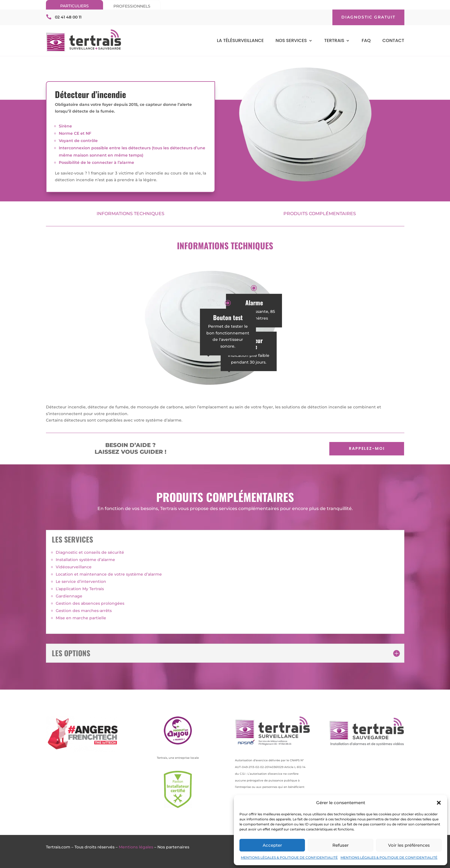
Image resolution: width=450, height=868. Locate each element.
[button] (439, 803)
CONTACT (393, 41)
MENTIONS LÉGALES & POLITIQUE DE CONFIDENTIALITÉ (289, 857)
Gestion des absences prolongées (90, 603)
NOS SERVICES (291, 41)
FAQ (366, 41)
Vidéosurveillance (74, 567)
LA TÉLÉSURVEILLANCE (240, 41)
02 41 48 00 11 (68, 17)
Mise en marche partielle (81, 618)
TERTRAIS (334, 41)
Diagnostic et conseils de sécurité (90, 552)
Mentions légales (136, 847)
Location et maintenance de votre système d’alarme (109, 574)
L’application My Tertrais (80, 589)
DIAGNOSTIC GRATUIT (368, 17)
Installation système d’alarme (85, 560)
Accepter (272, 845)
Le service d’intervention (81, 581)
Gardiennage (69, 596)
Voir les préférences (409, 845)
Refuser (341, 845)
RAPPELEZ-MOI (367, 448)
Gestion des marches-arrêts (84, 611)
